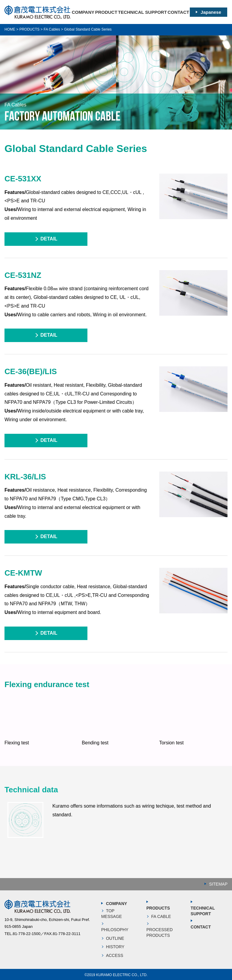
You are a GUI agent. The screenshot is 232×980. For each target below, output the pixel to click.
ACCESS (115, 955)
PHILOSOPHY (115, 930)
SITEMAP (218, 884)
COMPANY (83, 12)
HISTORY (115, 947)
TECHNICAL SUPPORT (142, 12)
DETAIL (49, 239)
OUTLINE (115, 938)
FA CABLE (161, 916)
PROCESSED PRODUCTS (160, 933)
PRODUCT (106, 12)
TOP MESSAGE (112, 914)
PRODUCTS (158, 908)
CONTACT (178, 12)
